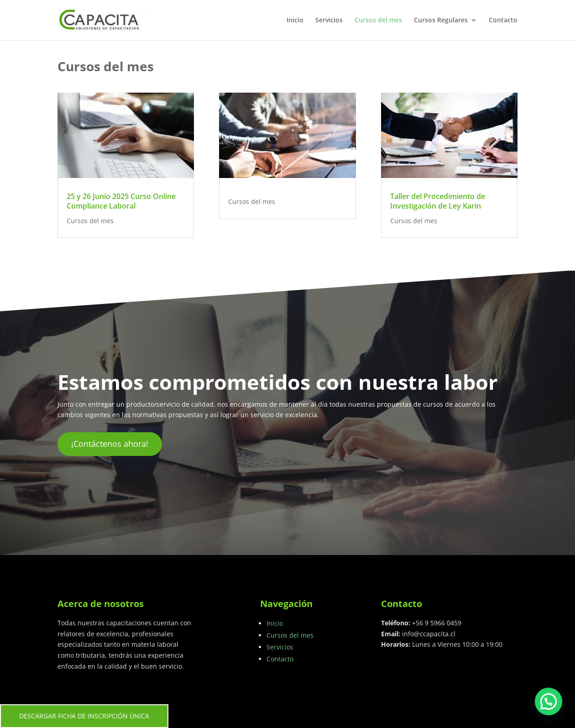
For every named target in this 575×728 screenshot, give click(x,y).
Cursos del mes (378, 21)
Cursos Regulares (441, 21)
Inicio (295, 21)
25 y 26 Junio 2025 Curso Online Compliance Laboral (121, 201)
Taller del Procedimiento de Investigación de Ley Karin (438, 201)
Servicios (329, 21)
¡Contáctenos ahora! (110, 444)
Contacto (503, 21)
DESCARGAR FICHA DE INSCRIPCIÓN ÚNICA (84, 716)
